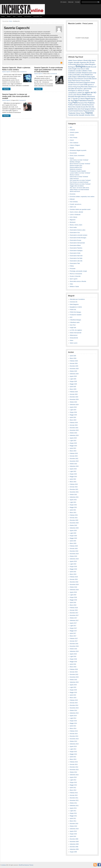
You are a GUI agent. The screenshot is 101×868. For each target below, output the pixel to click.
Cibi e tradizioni (74, 143)
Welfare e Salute (74, 287)
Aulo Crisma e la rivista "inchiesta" (79, 160)
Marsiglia (78, 96)
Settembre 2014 (74, 713)
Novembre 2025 (74, 369)
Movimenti (73, 222)
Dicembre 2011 (74, 798)
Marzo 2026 (73, 358)
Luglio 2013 (73, 749)
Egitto (93, 77)
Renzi (70, 107)
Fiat (73, 81)
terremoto (91, 111)
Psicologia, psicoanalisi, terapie (78, 271)
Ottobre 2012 (73, 772)
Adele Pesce (73, 60)
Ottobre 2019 (73, 556)
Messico (84, 96)
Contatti (77, 2)
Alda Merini (92, 60)
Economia (73, 194)
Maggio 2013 (73, 754)
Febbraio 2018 (74, 608)
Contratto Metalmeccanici (84, 73)
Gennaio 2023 (74, 456)
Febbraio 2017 (74, 639)
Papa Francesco (80, 101)
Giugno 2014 (73, 721)
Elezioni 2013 (73, 79)
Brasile (88, 67)
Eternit (94, 79)
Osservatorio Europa (75, 240)
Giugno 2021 (73, 505)
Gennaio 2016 (74, 672)
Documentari (73, 153)
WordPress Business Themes (26, 865)
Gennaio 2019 (74, 579)
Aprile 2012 (73, 788)
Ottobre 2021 (73, 495)
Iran (69, 89)
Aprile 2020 (73, 541)
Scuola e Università (75, 276)
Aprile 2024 (73, 417)
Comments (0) (23, 72)
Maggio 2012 (73, 785)
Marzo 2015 (73, 698)
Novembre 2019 (74, 554)
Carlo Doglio (72, 69)
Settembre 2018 (74, 590)
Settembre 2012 (74, 775)
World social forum (75, 191)
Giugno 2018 (73, 597)
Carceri (72, 140)
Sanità (78, 107)
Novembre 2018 (74, 585)
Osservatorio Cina (75, 233)
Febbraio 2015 (74, 700)
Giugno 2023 (73, 443)
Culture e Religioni (75, 145)
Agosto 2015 (73, 685)
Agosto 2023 (73, 438)
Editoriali (20, 16)
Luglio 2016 (73, 657)
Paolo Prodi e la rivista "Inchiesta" (79, 177)
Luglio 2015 (73, 687)
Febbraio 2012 (74, 793)
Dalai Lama (80, 75)
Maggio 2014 (73, 723)
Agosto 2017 (73, 623)
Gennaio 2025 (74, 394)
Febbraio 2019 (74, 577)
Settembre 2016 (74, 651)
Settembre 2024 (74, 405)
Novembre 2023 (74, 430)
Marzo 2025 (73, 389)
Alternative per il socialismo (77, 299)
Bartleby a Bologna (75, 162)
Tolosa (78, 113)
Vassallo (81, 115)
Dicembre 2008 (74, 847)
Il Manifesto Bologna (75, 320)
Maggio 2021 (73, 507)
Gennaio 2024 (74, 425)
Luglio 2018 (73, 595)
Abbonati (71, 2)
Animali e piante (74, 132)
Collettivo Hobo (87, 71)
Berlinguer (72, 67)
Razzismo (90, 105)
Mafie (84, 95)
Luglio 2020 (73, 533)
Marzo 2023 (73, 451)
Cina (79, 69)
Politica (71, 105)
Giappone (87, 83)
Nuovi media (73, 227)
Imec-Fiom (73, 325)
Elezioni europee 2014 (76, 166)
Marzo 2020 (73, 543)
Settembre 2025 (74, 374)
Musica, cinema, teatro (76, 225)
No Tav (71, 101)
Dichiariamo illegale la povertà (78, 150)
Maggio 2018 (73, 600)
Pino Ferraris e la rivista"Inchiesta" (79, 182)
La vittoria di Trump (82, 91)
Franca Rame (85, 81)
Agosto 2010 (73, 831)
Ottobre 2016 (73, 649)
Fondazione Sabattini (76, 315)
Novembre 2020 (74, 523)
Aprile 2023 (73, 448)
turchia (76, 115)
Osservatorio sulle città (76, 261)
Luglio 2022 (73, 471)
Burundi (93, 67)
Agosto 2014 (73, 716)
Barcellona (77, 64)
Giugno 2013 (73, 752)
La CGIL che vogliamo (76, 330)
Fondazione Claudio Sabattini (78, 171)
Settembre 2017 (74, 621)
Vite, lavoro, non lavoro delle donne (79, 188)
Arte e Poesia (73, 138)
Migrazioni (73, 220)
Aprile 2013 (73, 757)
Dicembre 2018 (74, 582)
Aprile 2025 (73, 387)
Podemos (91, 103)
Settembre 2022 (74, 466)
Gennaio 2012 (74, 795)
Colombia (71, 73)
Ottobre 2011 (73, 803)
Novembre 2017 (74, 615)
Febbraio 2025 (74, 392)
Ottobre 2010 (73, 826)
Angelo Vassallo (74, 62)
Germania (79, 83)
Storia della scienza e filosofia (78, 281)
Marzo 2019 (73, 574)
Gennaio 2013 (74, 764)
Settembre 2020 (74, 528)
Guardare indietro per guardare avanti (80, 209)
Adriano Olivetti (83, 60)
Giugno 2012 (73, 782)
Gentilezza (72, 83)
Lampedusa (72, 93)
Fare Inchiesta (28, 16)
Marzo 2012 (73, 790)
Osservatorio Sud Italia (76, 258)
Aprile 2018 (73, 603)
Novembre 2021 (74, 492)
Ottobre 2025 (73, 371)
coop (94, 73)
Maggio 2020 (73, 538)
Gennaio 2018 (74, 610)
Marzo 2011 (73, 821)
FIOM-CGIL (73, 310)
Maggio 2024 (73, 415)
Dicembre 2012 (74, 767)
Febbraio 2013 (74, 762)
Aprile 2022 (73, 479)
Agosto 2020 (73, 531)
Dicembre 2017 (74, 613)
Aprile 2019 (73, 572)
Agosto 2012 (73, 777)
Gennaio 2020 (74, 549)
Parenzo (90, 101)
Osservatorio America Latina (78, 230)
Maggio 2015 (73, 692)
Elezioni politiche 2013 (76, 167)
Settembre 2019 (74, 559)
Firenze (78, 81)
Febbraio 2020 (74, 546)
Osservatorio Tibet (38, 16)
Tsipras (89, 113)
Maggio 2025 (73, 384)
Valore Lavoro (74, 343)
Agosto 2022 (73, 469)
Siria (76, 109)
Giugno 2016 (73, 659)
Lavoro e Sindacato (75, 215)
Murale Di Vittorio (79, 99)
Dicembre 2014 (74, 705)
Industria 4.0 (92, 87)
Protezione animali (80, 105)
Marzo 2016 (73, 667)
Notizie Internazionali (75, 333)
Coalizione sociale (75, 71)
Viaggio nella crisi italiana (77, 186)
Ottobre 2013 (73, 741)
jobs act (74, 89)
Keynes (80, 89)
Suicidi (75, 111)
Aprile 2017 (73, 633)
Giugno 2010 (73, 834)
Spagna (87, 109)
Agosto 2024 (73, 407)
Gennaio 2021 (74, 518)
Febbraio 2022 (74, 484)
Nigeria (93, 99)
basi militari (85, 64)
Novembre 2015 (74, 677)
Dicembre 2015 (74, 674)
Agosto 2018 (73, 592)
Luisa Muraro (77, 95)
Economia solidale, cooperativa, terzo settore (82, 197)
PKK (86, 103)
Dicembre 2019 (74, 551)
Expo (70, 81)
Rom (74, 107)
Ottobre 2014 (73, 710)
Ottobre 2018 (73, 587)
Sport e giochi (74, 279)
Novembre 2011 (74, 800)
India (86, 87)
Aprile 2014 (73, 726)
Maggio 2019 (73, 569)
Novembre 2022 (74, 461)
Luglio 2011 (73, 811)
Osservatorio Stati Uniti (76, 256)
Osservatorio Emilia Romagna (78, 238)
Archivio (72, 135)
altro (71, 127)
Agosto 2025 (73, 376)
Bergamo (92, 64)
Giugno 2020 (73, 536)
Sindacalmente (74, 338)
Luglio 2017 (73, 626)
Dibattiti (9, 16)
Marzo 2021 (73, 513)
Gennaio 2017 (74, 641)
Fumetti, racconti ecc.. (76, 204)
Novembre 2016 (74, 646)
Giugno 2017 (73, 628)
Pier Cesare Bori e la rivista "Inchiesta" (80, 180)
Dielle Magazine (74, 304)
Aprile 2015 (73, 695)
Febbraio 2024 (74, 423)
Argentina (83, 62)
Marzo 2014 (73, 728)
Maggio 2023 (73, 446)
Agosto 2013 (73, 746)
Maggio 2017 (73, 631)
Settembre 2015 (74, 682)
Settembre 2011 (74, 806)
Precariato (73, 269)
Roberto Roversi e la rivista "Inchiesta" (80, 184)
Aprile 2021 (73, 510)
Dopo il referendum (79, 77)
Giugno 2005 (73, 852)
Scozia (83, 107)
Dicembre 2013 (74, 736)
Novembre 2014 (74, 708)
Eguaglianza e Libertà (76, 307)
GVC (71, 317)
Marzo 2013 (73, 759)
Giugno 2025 (73, 381)
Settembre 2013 (74, 744)
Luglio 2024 (73, 410)
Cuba (70, 75)
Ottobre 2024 (73, 402)
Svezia (81, 111)
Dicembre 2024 (74, 397)
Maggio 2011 (73, 816)
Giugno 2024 (73, 412)
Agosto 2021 (73, 500)
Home (11, 21)
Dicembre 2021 (74, 489)
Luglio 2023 (73, 441)
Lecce (70, 95)
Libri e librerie (73, 217)
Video (14, 16)
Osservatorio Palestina (76, 248)
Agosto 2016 (73, 654)
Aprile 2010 (73, 836)
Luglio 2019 (73, 564)
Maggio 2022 (73, 477)
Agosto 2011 (73, 808)
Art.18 (89, 62)
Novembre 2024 (74, 399)
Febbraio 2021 (74, 515)
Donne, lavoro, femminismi (77, 156)
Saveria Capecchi (6, 72)
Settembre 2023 (74, 435)
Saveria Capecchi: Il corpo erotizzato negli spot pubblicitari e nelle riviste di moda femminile (49, 70)
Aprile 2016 (73, 664)
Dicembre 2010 (74, 824)
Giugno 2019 (73, 567)
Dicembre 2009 (74, 839)
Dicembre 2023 (74, 428)
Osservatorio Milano (75, 245)
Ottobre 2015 (73, 680)
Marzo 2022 (73, 482)
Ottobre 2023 (73, 433)
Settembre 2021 (74, 497)
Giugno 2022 (73, 474)
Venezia (88, 115)
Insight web (73, 328)
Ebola (89, 77)
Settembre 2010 (74, 829)
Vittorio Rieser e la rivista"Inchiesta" (79, 190)
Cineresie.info (74, 302)
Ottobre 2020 (73, 525)
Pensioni (81, 103)
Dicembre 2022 (74, 459)
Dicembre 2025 (74, 366)
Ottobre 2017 (73, 618)
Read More (6, 89)
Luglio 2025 (73, 379)
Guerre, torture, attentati (76, 212)
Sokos (71, 340)
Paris (75, 103)
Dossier (3, 16)
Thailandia (72, 113)
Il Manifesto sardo (75, 322)
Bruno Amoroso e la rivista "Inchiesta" (80, 164)
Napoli (88, 99)
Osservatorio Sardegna (76, 251)
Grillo (86, 85)
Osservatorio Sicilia (75, 253)
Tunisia (71, 115)
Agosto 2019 (73, 561)
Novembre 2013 (74, 739)
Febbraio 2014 (74, 731)
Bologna (80, 66)
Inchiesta (4, 865)
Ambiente (72, 130)
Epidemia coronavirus (76, 169)
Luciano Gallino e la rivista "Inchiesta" (80, 173)
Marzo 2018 (73, 605)
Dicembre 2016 (74, 644)
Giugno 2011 (73, 813)
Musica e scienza (75, 175)
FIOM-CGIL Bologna (75, 312)
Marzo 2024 (73, 420)
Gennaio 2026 (74, 363)
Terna (85, 111)
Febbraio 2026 (74, 361)
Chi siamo (63, 2)
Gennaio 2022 (74, 487)
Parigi (70, 103)
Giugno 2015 (73, 690)
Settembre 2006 (74, 849)
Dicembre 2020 (74, 520)
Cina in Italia (85, 69)
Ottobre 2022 (73, 464)
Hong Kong (77, 87)
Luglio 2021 (73, 502)
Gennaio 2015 (74, 703)
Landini (79, 93)
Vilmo (93, 115)
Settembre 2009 (74, 844)
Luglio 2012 (73, 780)
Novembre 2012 (74, 770)
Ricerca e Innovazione (76, 274)
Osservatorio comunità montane (79, 235)
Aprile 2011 (73, 818)
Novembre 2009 (74, 842)
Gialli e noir (73, 207)
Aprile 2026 (73, 356)
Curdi (74, 75)
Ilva (82, 87)
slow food (81, 109)
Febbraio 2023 (74, 453)
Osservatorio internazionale (77, 243)
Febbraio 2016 (74, 669)
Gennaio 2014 (74, 734)
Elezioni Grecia (83, 79)
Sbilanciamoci (74, 335)
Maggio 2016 (73, 662)
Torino (83, 113)
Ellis (90, 79)
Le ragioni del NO (89, 93)
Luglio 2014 (73, 718)
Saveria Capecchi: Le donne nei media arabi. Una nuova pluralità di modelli (16, 96)
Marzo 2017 (73, 636)
